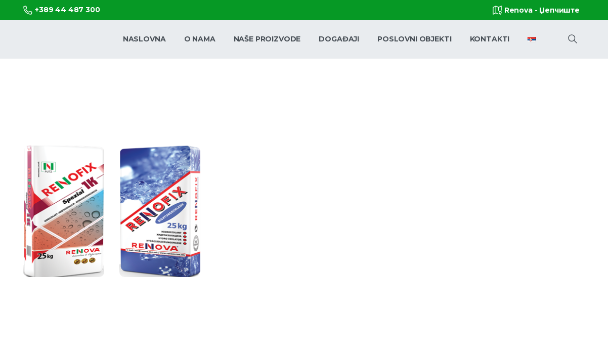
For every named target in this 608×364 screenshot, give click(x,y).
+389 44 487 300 (62, 10)
